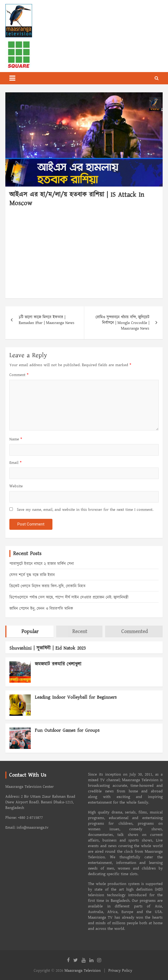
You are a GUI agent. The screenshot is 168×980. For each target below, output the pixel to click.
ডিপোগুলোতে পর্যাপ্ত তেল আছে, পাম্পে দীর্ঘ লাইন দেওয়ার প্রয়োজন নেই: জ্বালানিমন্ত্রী (69, 597)
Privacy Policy (120, 971)
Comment (19, 375)
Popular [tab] (30, 631)
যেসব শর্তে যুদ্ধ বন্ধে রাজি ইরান (32, 575)
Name (16, 439)
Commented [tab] (134, 631)
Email (16, 463)
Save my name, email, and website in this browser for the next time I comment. (85, 510)
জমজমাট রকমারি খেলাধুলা (58, 664)
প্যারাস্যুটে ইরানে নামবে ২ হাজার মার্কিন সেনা (42, 564)
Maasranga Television (83, 971)
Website (16, 486)
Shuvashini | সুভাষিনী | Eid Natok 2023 (47, 648)
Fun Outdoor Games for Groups (67, 730)
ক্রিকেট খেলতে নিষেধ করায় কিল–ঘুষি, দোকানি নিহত (47, 586)
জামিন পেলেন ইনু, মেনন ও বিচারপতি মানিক (41, 609)
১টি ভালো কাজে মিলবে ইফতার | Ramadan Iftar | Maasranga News (47, 320)
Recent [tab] (80, 631)
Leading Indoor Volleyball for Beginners (76, 697)
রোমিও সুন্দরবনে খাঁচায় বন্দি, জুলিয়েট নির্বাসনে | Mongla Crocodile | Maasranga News (122, 323)
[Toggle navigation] (12, 78)
